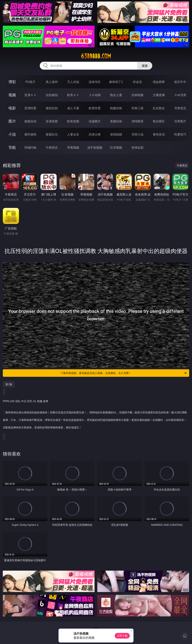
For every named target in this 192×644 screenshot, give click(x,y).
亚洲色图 (52, 121)
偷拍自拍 (52, 108)
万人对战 (73, 82)
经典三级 (137, 108)
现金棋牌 (159, 82)
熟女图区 (159, 121)
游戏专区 (95, 82)
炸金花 (137, 82)
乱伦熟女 (159, 108)
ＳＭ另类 (180, 95)
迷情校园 (116, 134)
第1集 (9, 384)
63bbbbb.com (96, 56)
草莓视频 (73, 147)
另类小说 (137, 134)
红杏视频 (116, 147)
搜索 (145, 66)
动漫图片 (95, 121)
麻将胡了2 (116, 82)
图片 (12, 121)
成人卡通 (73, 108)
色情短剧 (137, 147)
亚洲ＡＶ (30, 95)
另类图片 (180, 121)
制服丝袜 (116, 108)
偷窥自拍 (30, 121)
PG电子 (30, 82)
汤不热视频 (95, 147)
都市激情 (30, 134)
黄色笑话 (159, 134)
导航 (12, 147)
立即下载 (122, 636)
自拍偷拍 (52, 95)
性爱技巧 (180, 134)
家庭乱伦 (52, 134)
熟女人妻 (116, 95)
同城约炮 (30, 147)
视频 (12, 95)
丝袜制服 (137, 95)
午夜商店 (52, 147)
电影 (12, 108)
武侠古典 (95, 134)
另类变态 (180, 108)
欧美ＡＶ (73, 95)
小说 (12, 134)
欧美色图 (73, 121)
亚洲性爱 (30, 108)
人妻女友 (73, 134)
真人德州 (52, 82)
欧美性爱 (95, 108)
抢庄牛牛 (180, 82)
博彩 (12, 82)
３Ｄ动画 (95, 95)
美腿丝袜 (116, 121)
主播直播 (159, 95)
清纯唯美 (137, 121)
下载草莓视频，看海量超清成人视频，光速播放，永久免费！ (124, 373)
